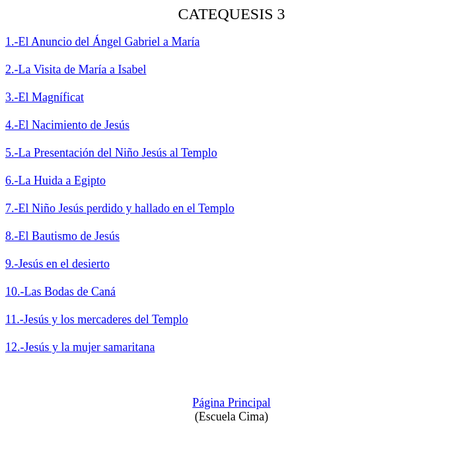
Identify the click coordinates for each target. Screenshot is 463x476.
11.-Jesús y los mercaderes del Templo (97, 319)
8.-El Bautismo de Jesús (62, 236)
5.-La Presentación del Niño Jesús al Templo (111, 153)
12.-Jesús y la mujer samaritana (80, 347)
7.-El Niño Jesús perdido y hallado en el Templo (120, 208)
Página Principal (231, 403)
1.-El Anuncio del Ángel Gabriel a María (102, 42)
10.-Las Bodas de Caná (60, 292)
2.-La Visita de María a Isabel (76, 69)
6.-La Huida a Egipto (55, 180)
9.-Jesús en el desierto (57, 264)
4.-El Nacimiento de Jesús (67, 125)
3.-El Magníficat (45, 97)
